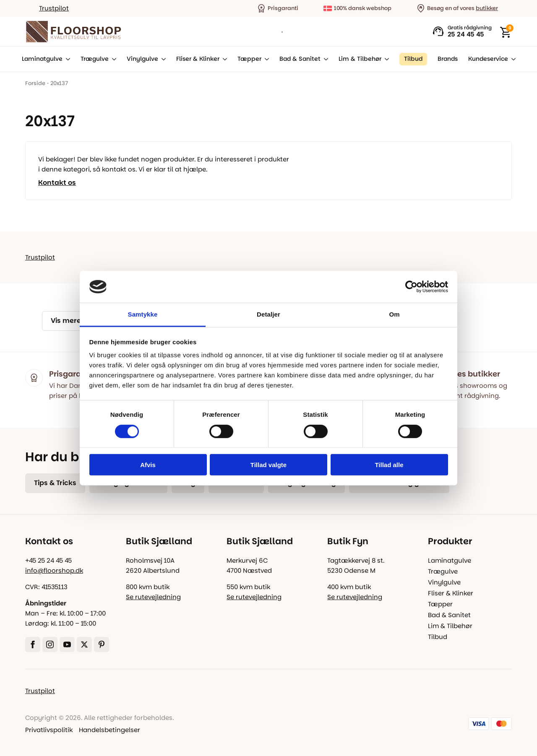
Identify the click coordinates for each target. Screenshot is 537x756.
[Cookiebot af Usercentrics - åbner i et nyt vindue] (411, 287)
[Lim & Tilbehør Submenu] (385, 59)
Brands (448, 59)
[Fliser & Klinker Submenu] (223, 59)
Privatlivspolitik (49, 730)
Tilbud (438, 637)
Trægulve (95, 59)
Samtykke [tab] (143, 314)
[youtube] (67, 644)
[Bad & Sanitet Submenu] (324, 59)
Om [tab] (394, 314)
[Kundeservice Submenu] (512, 59)
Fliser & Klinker (198, 59)
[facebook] (33, 644)
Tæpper (249, 59)
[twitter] (84, 644)
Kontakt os (57, 183)
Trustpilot (54, 8)
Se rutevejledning (153, 597)
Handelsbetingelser (109, 730)
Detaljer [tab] (268, 314)
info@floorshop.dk (54, 570)
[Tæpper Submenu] (265, 59)
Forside (35, 83)
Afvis (148, 465)
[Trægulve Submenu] (112, 59)
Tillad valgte (268, 465)
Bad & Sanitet (300, 59)
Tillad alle (389, 465)
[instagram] (50, 644)
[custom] (102, 644)
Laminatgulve (42, 59)
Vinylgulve (142, 59)
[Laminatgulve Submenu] (66, 59)
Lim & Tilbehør (360, 59)
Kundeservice (488, 59)
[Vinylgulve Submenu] (162, 59)
